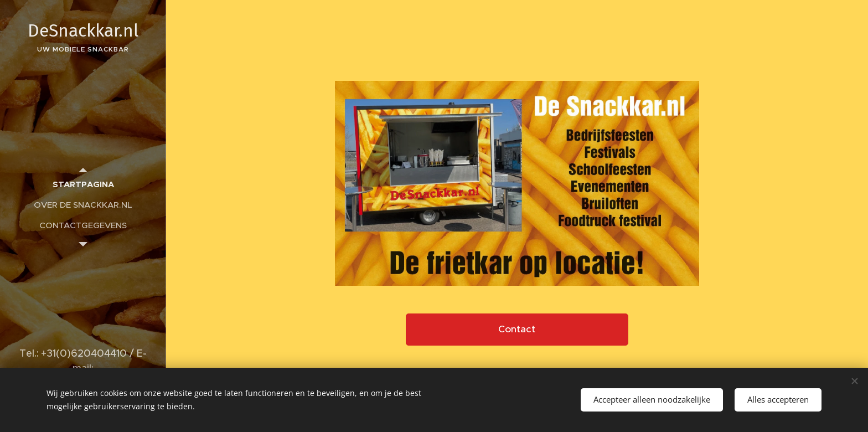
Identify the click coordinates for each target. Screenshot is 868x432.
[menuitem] (83, 184)
